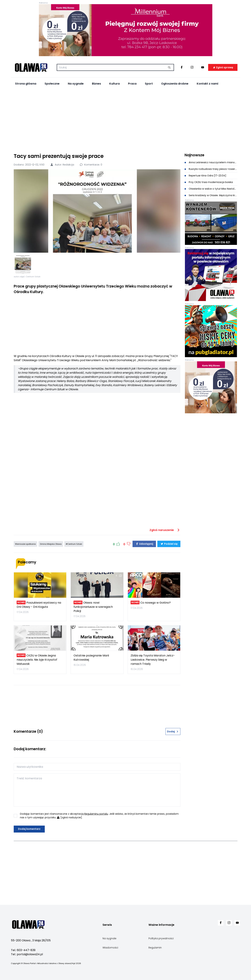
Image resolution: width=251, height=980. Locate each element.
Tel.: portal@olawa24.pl (27, 954)
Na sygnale (76, 84)
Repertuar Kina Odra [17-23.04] (205, 176)
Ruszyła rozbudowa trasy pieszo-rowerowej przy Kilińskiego (211, 169)
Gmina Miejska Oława (51, 544)
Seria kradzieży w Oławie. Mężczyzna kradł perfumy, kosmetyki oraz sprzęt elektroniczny (211, 195)
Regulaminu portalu (96, 814)
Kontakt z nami (207, 84)
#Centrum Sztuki (74, 544)
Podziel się (169, 544)
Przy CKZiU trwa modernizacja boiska (209, 182)
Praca (132, 84)
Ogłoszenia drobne (175, 84)
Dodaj (173, 731)
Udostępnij (144, 544)
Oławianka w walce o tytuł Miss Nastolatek (211, 189)
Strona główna (26, 84)
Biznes (96, 84)
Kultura (114, 84)
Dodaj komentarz (29, 829)
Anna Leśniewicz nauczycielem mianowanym (211, 162)
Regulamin (155, 948)
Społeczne (52, 84)
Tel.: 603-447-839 (23, 950)
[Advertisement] (126, 120)
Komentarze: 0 (91, 165)
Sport (149, 84)
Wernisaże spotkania (25, 544)
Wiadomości (110, 948)
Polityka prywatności (161, 938)
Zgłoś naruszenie (165, 530)
